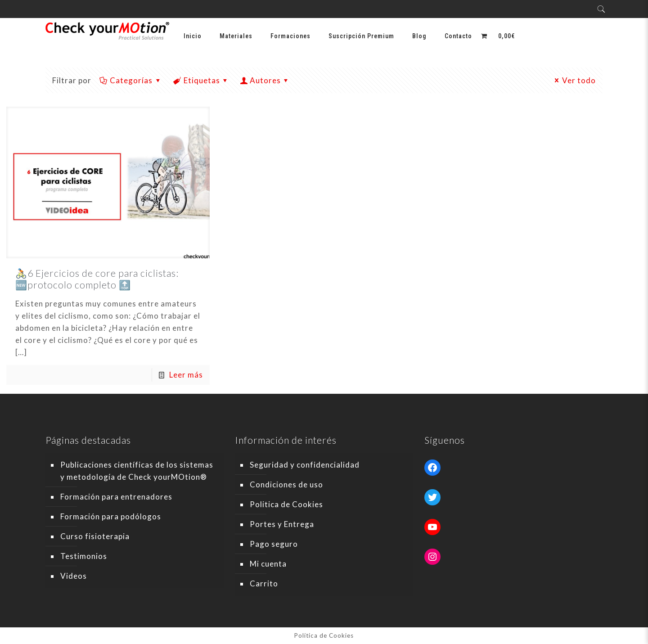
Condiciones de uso (286, 484)
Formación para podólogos (111, 516)
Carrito (264, 583)
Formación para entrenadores (116, 497)
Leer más (186, 375)
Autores (265, 80)
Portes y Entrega (282, 524)
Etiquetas (201, 80)
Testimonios (84, 556)
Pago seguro (274, 544)
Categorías (131, 80)
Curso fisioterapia (95, 536)
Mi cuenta (268, 564)
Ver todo (574, 80)
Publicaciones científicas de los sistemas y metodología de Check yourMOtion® (137, 471)
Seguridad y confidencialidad (305, 465)
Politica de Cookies (286, 504)
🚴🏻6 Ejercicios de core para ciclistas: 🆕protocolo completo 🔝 (97, 279)
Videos (74, 576)
